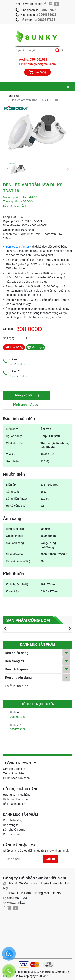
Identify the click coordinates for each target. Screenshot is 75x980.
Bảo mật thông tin (14, 804)
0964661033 (48, 15)
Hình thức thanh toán (16, 799)
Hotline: (33, 59)
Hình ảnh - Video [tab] (26, 405)
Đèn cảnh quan (16, 669)
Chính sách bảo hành (16, 778)
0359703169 (18, 729)
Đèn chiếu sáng (17, 653)
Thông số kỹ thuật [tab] (27, 395)
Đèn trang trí (14, 661)
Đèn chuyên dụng (18, 678)
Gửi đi (50, 859)
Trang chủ (12, 96)
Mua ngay (35, 347)
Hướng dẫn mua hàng (17, 795)
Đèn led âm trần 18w (18, 247)
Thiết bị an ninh (17, 686)
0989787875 (48, 10)
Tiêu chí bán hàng (14, 773)
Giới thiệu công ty (14, 769)
